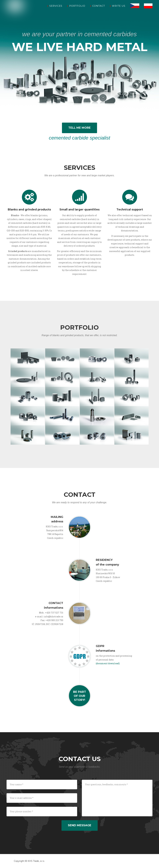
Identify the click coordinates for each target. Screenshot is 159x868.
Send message (80, 825)
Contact (97, 9)
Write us (117, 9)
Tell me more (79, 128)
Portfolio (76, 9)
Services (55, 9)
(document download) (108, 663)
